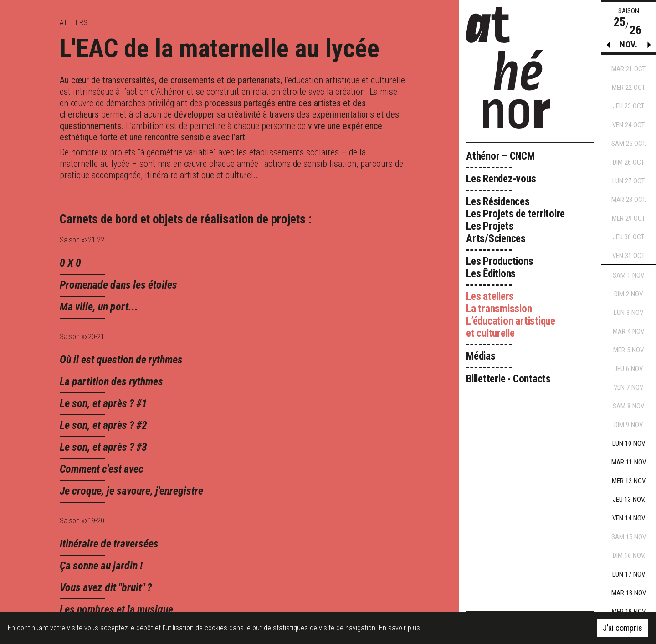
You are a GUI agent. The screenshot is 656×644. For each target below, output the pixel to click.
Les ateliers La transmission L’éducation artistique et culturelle (511, 315)
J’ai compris (623, 628)
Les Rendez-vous (501, 179)
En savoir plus (400, 628)
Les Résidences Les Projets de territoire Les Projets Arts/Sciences (515, 220)
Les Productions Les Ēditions (500, 268)
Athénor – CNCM (500, 156)
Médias (481, 356)
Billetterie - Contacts (508, 379)
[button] (649, 47)
